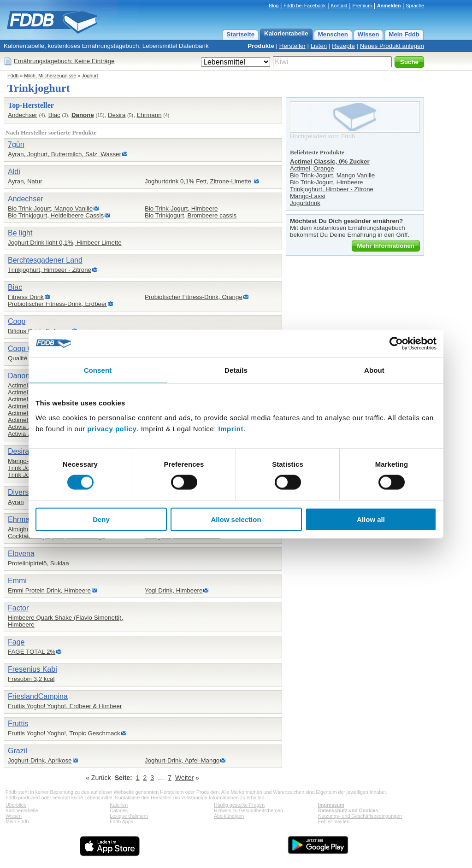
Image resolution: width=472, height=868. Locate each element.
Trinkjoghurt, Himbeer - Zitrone (50, 270)
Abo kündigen (229, 816)
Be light (20, 233)
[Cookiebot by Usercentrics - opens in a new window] (396, 344)
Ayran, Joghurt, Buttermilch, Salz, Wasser (65, 154)
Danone (83, 115)
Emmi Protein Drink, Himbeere (49, 590)
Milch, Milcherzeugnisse (50, 76)
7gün (16, 144)
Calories (119, 810)
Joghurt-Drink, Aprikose (40, 760)
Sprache (415, 6)
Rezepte (343, 46)
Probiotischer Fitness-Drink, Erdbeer (57, 304)
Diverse (20, 492)
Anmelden (389, 6)
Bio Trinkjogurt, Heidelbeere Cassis (56, 215)
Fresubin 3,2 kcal (31, 679)
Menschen (333, 34)
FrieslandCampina (38, 696)
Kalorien (119, 805)
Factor (18, 608)
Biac (54, 115)
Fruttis (18, 724)
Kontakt (339, 6)
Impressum (331, 805)
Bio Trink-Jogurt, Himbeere (181, 208)
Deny (101, 519)
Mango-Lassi (25, 461)
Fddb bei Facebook (304, 6)
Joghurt (90, 76)
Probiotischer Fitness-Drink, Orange (194, 297)
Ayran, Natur (25, 181)
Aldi (14, 172)
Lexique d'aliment (129, 816)
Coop (17, 321)
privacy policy (112, 428)
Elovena (21, 554)
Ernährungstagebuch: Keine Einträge (64, 61)
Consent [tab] (98, 370)
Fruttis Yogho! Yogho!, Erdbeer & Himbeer (65, 706)
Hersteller (292, 46)
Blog (274, 6)
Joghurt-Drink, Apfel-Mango (182, 760)
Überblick (16, 805)
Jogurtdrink (305, 203)
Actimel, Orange (312, 168)
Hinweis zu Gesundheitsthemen (248, 810)
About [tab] (374, 370)
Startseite (240, 34)
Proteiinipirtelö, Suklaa (38, 563)
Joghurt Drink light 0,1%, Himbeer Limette (65, 243)
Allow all (371, 519)
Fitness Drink (26, 297)
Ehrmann (149, 115)
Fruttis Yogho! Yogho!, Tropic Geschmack (64, 733)
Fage (16, 642)
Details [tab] (236, 370)
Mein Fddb (404, 34)
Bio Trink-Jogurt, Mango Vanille (50, 208)
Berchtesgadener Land (45, 260)
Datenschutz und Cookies (348, 810)
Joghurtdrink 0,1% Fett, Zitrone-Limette (199, 181)
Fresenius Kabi (32, 669)
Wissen (369, 34)
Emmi (17, 581)
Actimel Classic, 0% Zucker (330, 161)
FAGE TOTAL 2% (32, 652)
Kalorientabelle (286, 33)
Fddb (13, 76)
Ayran (16, 502)
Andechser (23, 115)
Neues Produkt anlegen (392, 46)
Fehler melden (334, 821)
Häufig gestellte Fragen (239, 805)
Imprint (231, 428)
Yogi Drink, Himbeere (174, 590)
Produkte (261, 46)
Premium (362, 6)
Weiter (184, 778)
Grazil (18, 751)
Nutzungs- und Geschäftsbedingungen (360, 816)
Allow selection (236, 519)
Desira (117, 115)
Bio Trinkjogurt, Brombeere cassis (191, 215)
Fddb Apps (121, 821)
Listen (319, 46)
